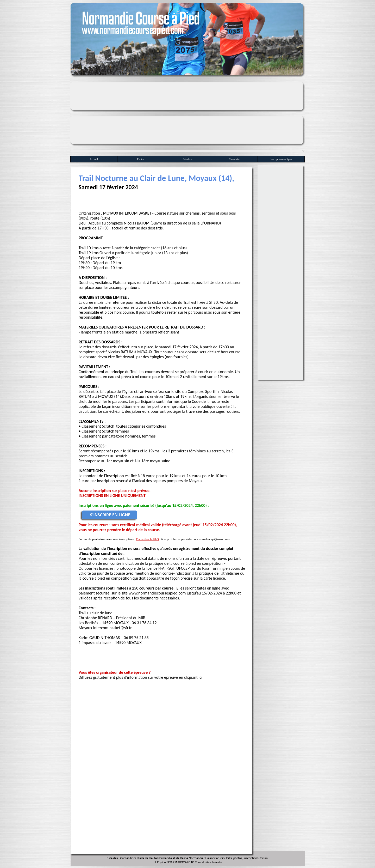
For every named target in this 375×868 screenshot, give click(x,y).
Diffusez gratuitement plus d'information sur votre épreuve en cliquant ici (140, 677)
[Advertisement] (187, 116)
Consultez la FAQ (147, 539)
